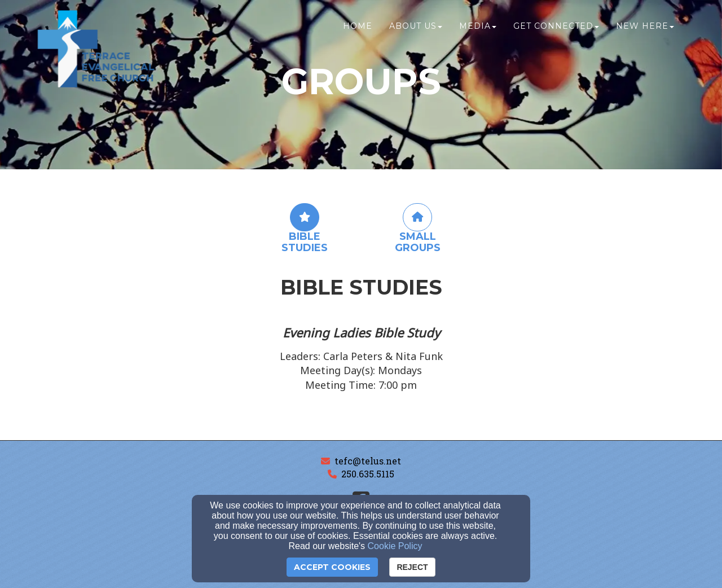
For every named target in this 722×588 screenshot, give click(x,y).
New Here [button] (645, 32)
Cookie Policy (395, 546)
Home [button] (358, 32)
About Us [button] (416, 32)
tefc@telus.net (368, 461)
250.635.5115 (368, 474)
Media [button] (478, 32)
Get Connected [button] (556, 32)
